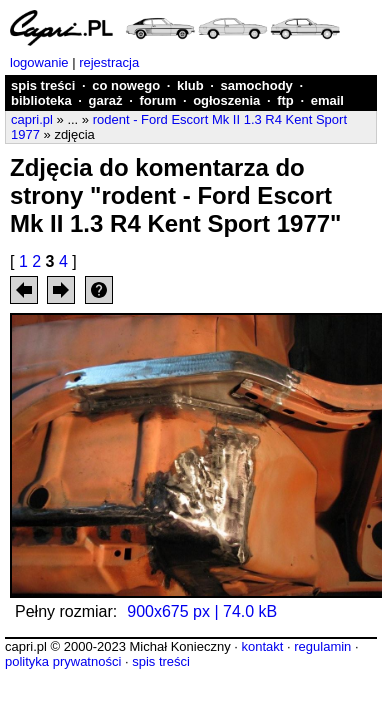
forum (157, 100)
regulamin (322, 646)
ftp (285, 100)
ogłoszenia (226, 100)
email (327, 100)
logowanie (39, 62)
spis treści (43, 85)
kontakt (262, 646)
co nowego (126, 85)
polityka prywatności (63, 661)
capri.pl (32, 119)
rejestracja (109, 62)
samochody (257, 85)
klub (190, 85)
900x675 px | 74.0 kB (202, 611)
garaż (106, 100)
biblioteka (41, 100)
